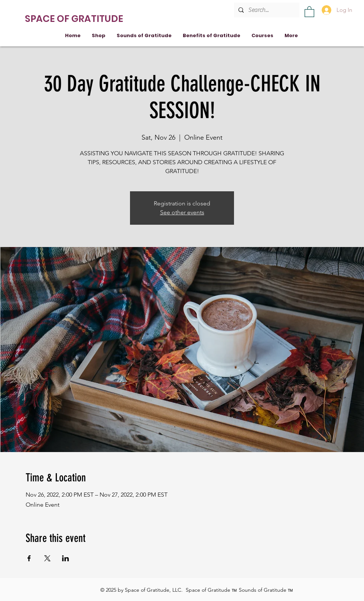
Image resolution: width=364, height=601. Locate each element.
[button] (309, 11)
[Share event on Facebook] (29, 558)
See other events (182, 212)
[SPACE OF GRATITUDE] (75, 19)
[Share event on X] (47, 558)
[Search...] (266, 10)
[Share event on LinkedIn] (66, 558)
